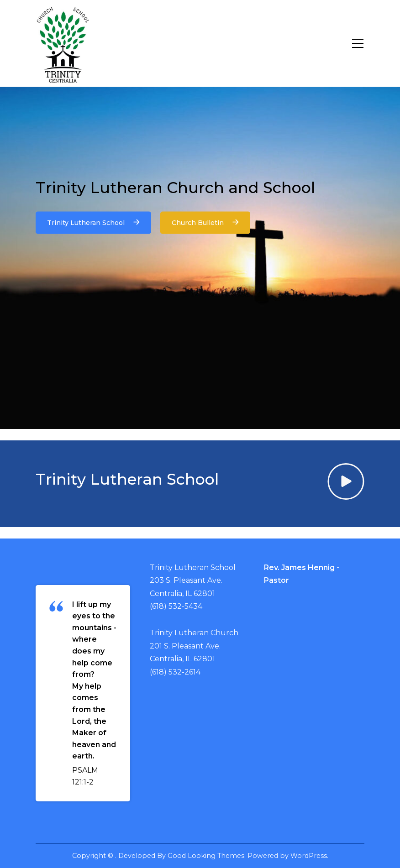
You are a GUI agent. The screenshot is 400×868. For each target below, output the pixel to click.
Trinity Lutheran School (93, 222)
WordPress (309, 856)
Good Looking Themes (206, 856)
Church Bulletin (205, 222)
